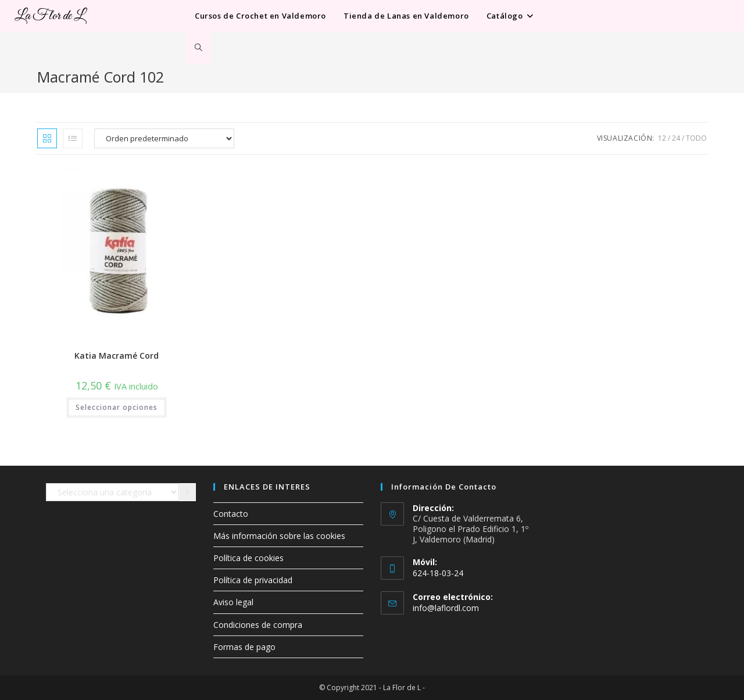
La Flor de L (50, 16)
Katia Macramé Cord (117, 356)
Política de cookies (248, 558)
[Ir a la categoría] (187, 492)
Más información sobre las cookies (279, 536)
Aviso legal (233, 602)
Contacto (231, 514)
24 (676, 138)
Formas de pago (244, 647)
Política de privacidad (253, 580)
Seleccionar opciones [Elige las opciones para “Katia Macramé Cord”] (117, 407)
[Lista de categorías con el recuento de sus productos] (112, 492)
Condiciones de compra (258, 625)
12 (662, 138)
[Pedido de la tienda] (164, 138)
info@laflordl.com (446, 608)
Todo (696, 138)
